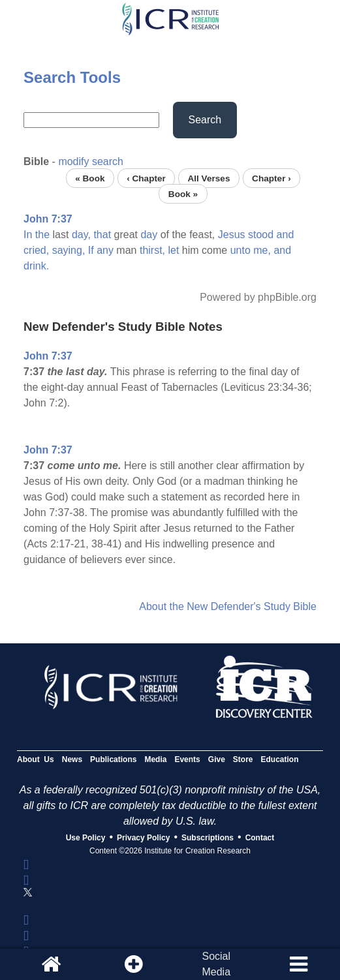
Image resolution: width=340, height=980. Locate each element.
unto (240, 250)
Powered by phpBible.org (258, 297)
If (91, 250)
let (174, 250)
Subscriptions (208, 838)
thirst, (152, 250)
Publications (113, 759)
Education (280, 759)
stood (261, 235)
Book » (183, 193)
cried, (36, 250)
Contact (260, 838)
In (28, 235)
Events (187, 759)
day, (81, 235)
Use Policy (86, 838)
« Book (90, 178)
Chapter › (271, 178)
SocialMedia (216, 964)
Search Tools (72, 77)
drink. (36, 266)
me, (262, 250)
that (102, 235)
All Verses (209, 178)
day (149, 235)
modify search (91, 161)
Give (217, 759)
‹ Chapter (146, 178)
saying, (69, 250)
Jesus (232, 235)
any (105, 250)
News (72, 759)
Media (155, 759)
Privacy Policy (143, 838)
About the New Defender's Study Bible (228, 606)
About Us (36, 759)
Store (243, 759)
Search (205, 120)
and (286, 235)
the (42, 235)
